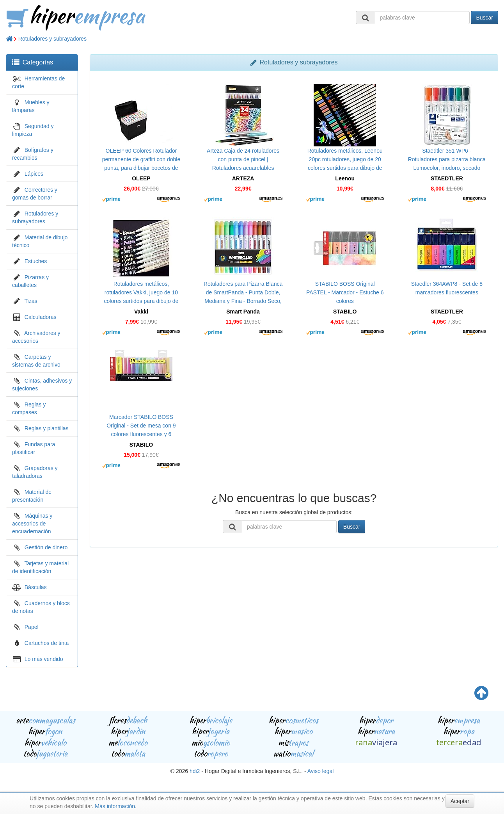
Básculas (36, 587)
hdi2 (195, 771)
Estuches (36, 261)
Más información (115, 806)
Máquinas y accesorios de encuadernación (32, 524)
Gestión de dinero (46, 547)
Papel (32, 627)
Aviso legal (320, 771)
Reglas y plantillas (47, 428)
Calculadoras (41, 317)
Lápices (34, 174)
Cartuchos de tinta (47, 643)
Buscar (484, 18)
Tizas (31, 301)
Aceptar (460, 801)
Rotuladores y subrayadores (52, 39)
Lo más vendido (44, 659)
